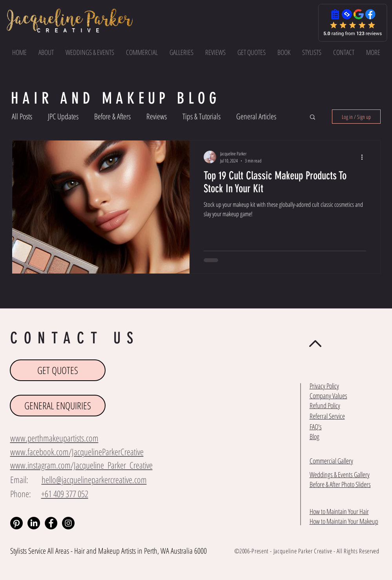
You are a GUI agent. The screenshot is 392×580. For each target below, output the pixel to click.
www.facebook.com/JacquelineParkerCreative (77, 452)
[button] (373, 52)
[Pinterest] (16, 523)
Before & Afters (112, 116)
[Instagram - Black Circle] (68, 523)
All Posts (22, 116)
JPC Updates (63, 116)
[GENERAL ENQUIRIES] (58, 406)
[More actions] (365, 157)
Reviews (157, 116)
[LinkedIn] (34, 523)
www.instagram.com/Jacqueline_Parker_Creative (81, 465)
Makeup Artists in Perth (128, 551)
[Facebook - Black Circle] (51, 523)
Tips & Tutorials (201, 116)
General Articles (256, 116)
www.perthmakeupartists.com (54, 438)
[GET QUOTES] (58, 370)
